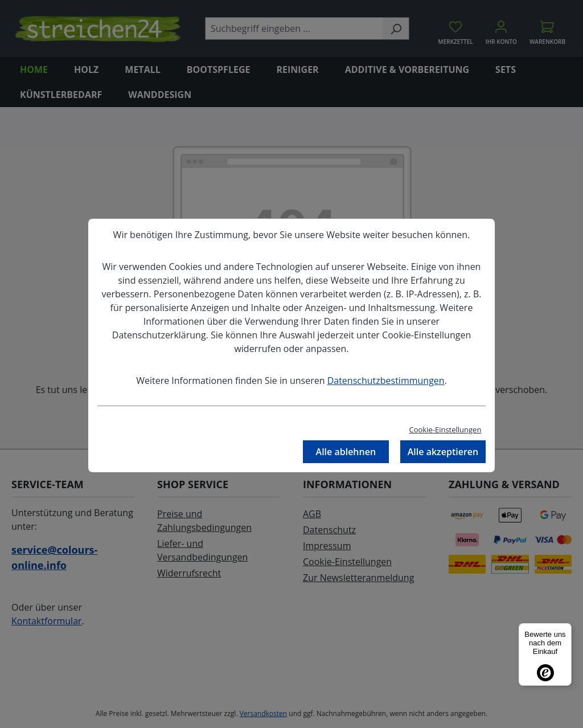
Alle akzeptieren (443, 452)
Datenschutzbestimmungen (386, 381)
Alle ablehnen (346, 452)
